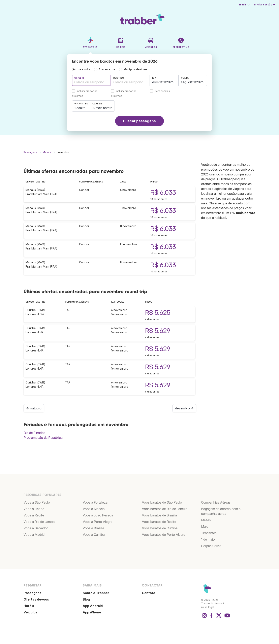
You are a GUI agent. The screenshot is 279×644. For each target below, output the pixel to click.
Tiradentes (209, 533)
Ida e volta (83, 69)
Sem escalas (162, 91)
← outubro (34, 408)
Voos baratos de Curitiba (160, 528)
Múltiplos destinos (135, 69)
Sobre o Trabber (96, 593)
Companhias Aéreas (216, 502)
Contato (149, 593)
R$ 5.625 (158, 313)
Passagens (32, 593)
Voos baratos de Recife (159, 522)
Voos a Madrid (34, 535)
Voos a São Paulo (37, 502)
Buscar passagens (139, 121)
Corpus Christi (211, 546)
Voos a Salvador (36, 528)
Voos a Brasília (93, 528)
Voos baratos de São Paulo (162, 502)
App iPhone (92, 612)
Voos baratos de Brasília (159, 515)
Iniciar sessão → (265, 5)
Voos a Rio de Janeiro (39, 522)
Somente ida (107, 69)
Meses (206, 520)
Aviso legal (208, 607)
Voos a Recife (34, 515)
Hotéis (29, 606)
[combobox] (91, 80)
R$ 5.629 (158, 331)
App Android (93, 606)
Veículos (30, 612)
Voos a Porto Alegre (98, 522)
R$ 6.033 (163, 192)
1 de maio (208, 539)
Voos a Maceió (94, 509)
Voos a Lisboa (34, 509)
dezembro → (184, 408)
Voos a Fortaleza (95, 502)
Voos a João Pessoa (98, 515)
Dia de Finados (34, 433)
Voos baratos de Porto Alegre (164, 535)
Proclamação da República (43, 438)
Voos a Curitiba (94, 535)
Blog (86, 599)
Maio (205, 527)
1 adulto (80, 108)
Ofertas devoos (36, 599)
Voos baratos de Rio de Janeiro (165, 509)
